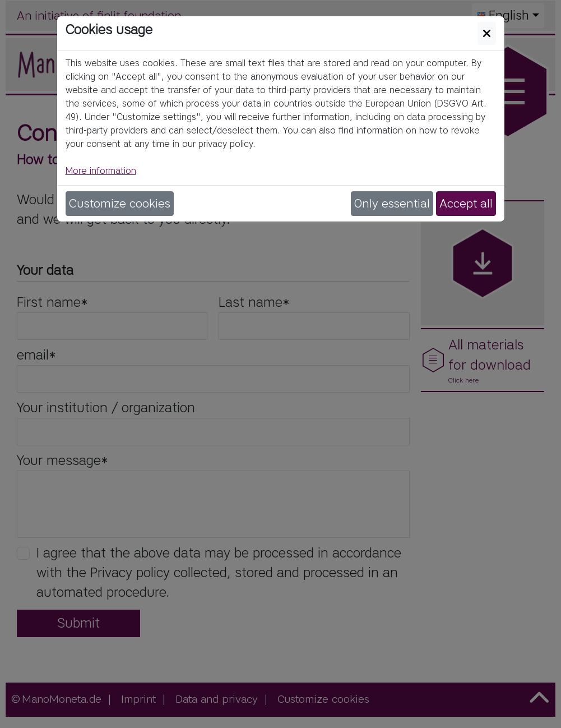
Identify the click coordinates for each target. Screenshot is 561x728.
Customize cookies (120, 203)
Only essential (392, 203)
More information (101, 171)
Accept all (466, 203)
